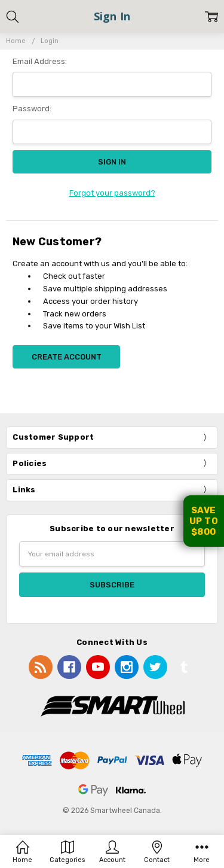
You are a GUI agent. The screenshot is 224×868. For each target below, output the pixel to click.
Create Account (67, 357)
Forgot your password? (112, 193)
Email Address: (40, 61)
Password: (32, 109)
